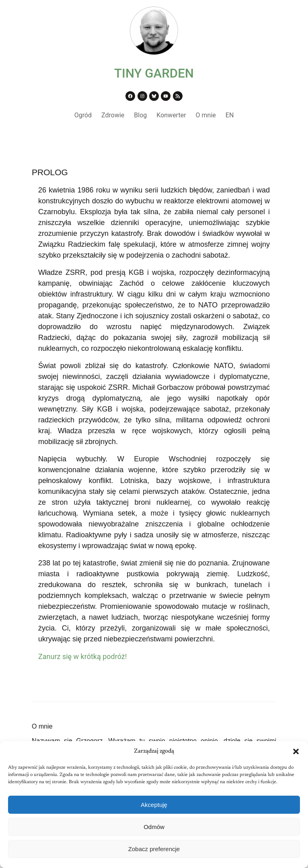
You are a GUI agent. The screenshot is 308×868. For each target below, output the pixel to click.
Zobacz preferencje (154, 849)
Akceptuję (154, 805)
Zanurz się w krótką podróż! (82, 656)
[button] (296, 751)
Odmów (154, 827)
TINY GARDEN (154, 73)
